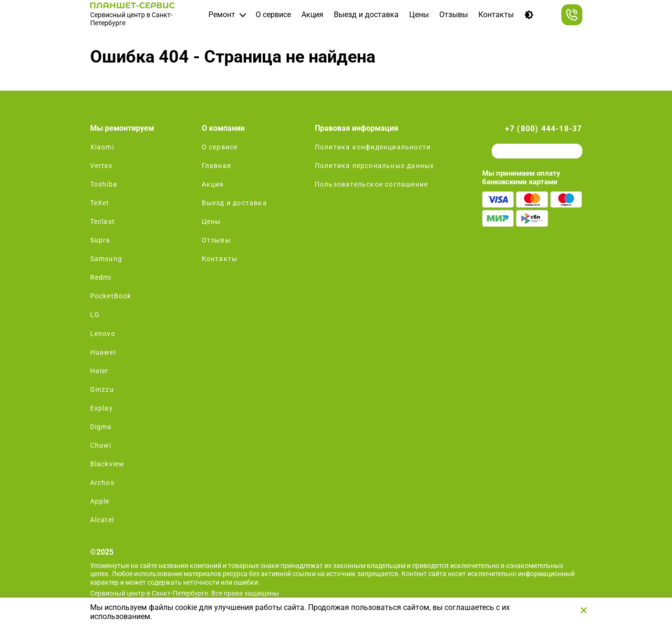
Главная (217, 166)
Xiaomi (102, 147)
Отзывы (454, 15)
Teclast (103, 221)
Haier (99, 371)
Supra (100, 240)
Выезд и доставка (366, 15)
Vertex (101, 166)
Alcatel (102, 520)
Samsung (106, 259)
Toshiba (104, 184)
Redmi (101, 277)
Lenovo (103, 334)
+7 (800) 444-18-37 (544, 129)
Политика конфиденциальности (373, 147)
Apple (100, 501)
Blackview (108, 464)
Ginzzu (102, 389)
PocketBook (111, 296)
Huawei (103, 352)
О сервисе (273, 15)
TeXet (100, 203)
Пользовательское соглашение (371, 184)
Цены (419, 15)
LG (95, 315)
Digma (101, 427)
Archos (102, 483)
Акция (312, 15)
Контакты (496, 15)
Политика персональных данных (375, 166)
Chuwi (101, 445)
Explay (102, 408)
